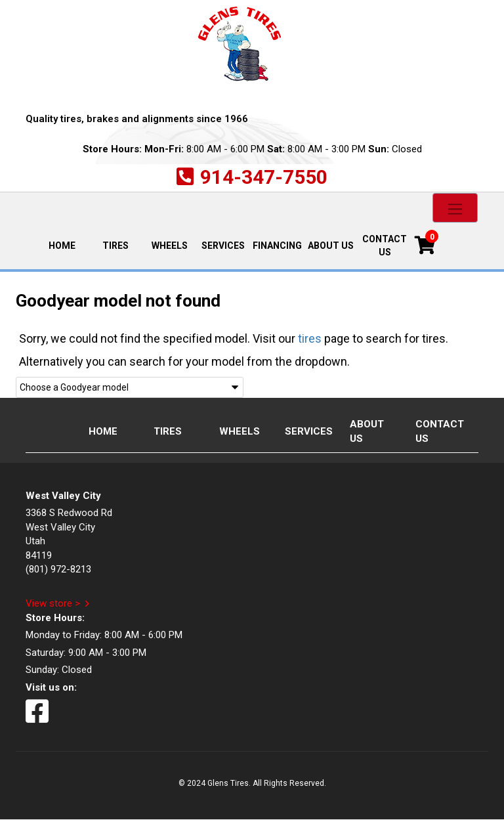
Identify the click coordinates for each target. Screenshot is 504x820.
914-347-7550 (264, 177)
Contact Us (385, 246)
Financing (277, 246)
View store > (53, 603)
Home (68, 245)
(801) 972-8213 (58, 569)
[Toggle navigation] (455, 208)
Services (223, 246)
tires (310, 338)
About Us (331, 246)
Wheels (170, 246)
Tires (115, 246)
